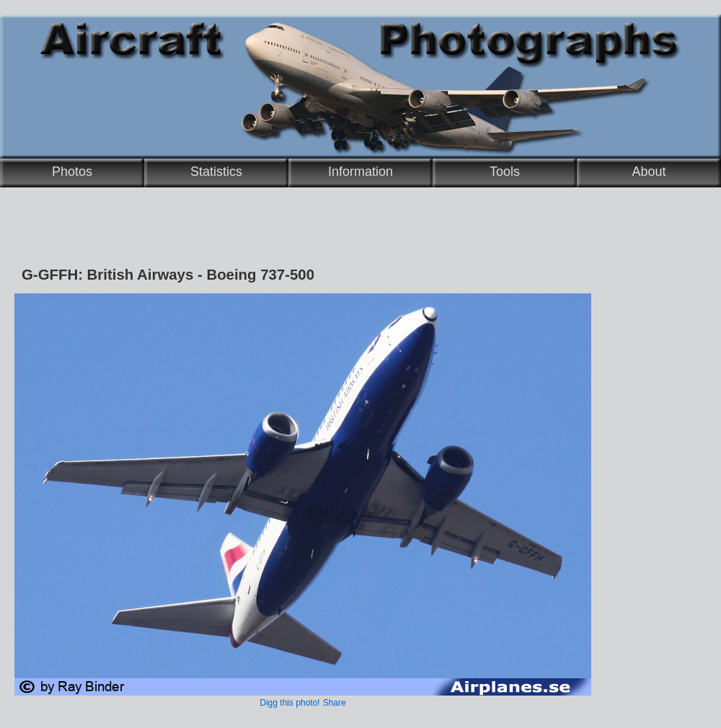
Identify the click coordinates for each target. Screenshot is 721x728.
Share (335, 703)
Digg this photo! (289, 703)
